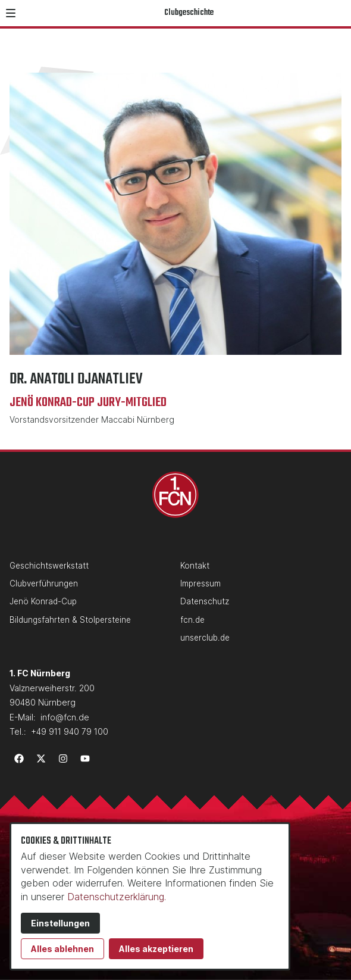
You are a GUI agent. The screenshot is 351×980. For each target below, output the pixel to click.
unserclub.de (205, 638)
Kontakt (195, 566)
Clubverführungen (44, 583)
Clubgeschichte (189, 13)
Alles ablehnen (62, 949)
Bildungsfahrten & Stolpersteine (70, 620)
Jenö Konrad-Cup (43, 601)
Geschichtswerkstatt (49, 566)
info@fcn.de (65, 717)
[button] (11, 13)
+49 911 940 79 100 (70, 731)
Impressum (200, 583)
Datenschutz (205, 601)
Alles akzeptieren (156, 949)
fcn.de (192, 620)
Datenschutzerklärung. (117, 897)
